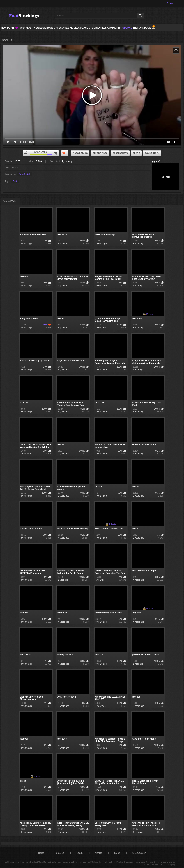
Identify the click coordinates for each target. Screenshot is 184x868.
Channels (100, 28)
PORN (20, 28)
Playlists (87, 28)
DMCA (117, 853)
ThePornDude (142, 28)
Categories (62, 28)
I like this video (26, 153)
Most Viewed (34, 28)
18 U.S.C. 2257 (139, 853)
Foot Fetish (25, 174)
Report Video (100, 153)
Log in (180, 3)
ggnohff (156, 161)
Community (114, 28)
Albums (48, 28)
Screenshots (120, 153)
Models (75, 28)
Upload (127, 28)
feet (15, 181)
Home (41, 853)
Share (136, 153)
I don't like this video (56, 153)
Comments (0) (152, 153)
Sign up (170, 3)
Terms (99, 853)
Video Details (80, 153)
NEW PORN (8, 28)
